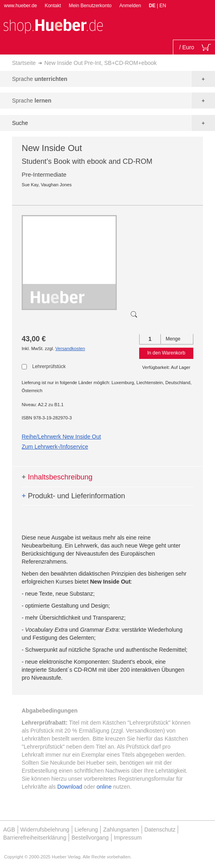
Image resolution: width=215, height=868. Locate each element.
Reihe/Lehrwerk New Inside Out (61, 437)
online (104, 787)
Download (70, 787)
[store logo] (53, 25)
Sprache (40, 79)
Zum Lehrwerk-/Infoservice (55, 447)
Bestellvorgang (90, 838)
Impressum (128, 838)
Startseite (24, 63)
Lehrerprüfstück (49, 367)
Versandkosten (70, 348)
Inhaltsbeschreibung (57, 477)
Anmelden (130, 6)
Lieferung (86, 830)
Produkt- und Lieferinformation (73, 496)
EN (163, 6)
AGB (9, 830)
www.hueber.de (20, 6)
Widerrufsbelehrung (45, 830)
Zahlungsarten (121, 830)
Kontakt (53, 6)
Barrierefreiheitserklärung (35, 838)
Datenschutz (160, 830)
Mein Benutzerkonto (90, 6)
